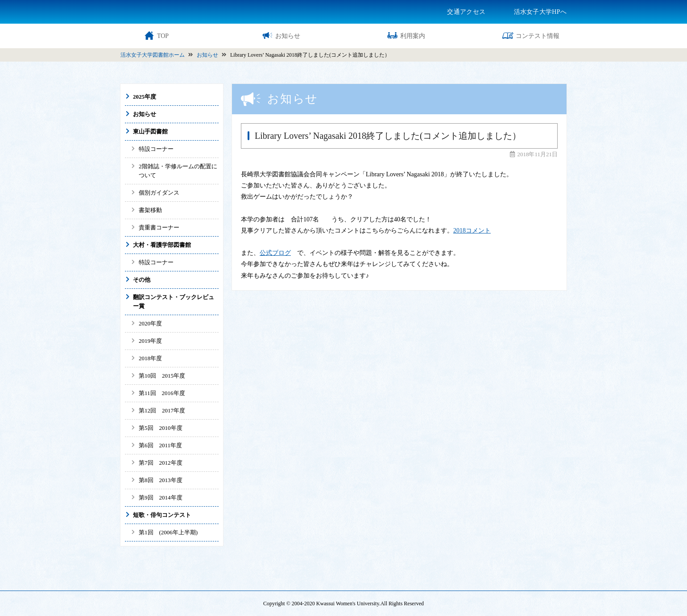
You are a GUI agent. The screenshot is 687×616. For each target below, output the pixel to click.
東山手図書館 (150, 131)
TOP (156, 35)
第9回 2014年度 (161, 497)
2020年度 (150, 323)
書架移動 (150, 210)
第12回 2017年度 (162, 410)
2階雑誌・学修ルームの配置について (178, 171)
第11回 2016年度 (162, 393)
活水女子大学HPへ (540, 12)
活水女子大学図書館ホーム (153, 55)
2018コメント (472, 231)
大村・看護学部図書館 (162, 245)
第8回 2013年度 (161, 480)
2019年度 (150, 341)
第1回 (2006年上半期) (168, 532)
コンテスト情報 (531, 35)
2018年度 (150, 358)
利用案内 (406, 35)
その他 (142, 280)
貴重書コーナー (159, 227)
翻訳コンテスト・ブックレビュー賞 (174, 302)
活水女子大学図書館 (172, 11)
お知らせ (281, 35)
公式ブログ (275, 253)
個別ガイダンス (159, 193)
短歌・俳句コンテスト (162, 515)
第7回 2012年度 (161, 463)
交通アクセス (466, 12)
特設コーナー (156, 149)
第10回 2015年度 (162, 376)
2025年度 (145, 97)
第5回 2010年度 (163, 428)
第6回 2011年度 (160, 445)
